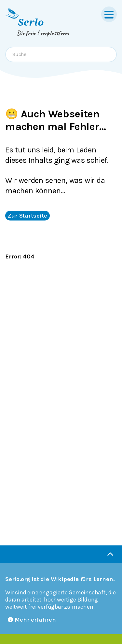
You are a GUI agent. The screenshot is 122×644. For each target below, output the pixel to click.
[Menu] (109, 14)
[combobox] (61, 54)
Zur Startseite (27, 216)
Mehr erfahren (32, 620)
